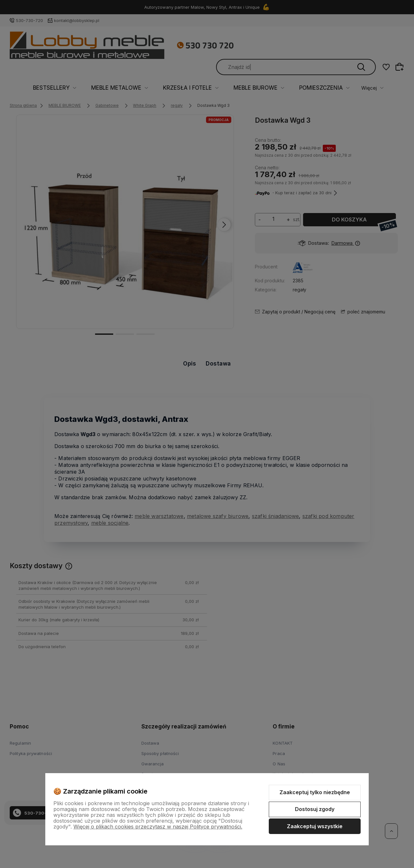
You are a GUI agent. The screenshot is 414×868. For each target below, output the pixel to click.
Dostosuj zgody (315, 809)
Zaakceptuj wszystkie (315, 826)
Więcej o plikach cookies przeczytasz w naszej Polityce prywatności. (158, 827)
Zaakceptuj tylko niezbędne (315, 792)
